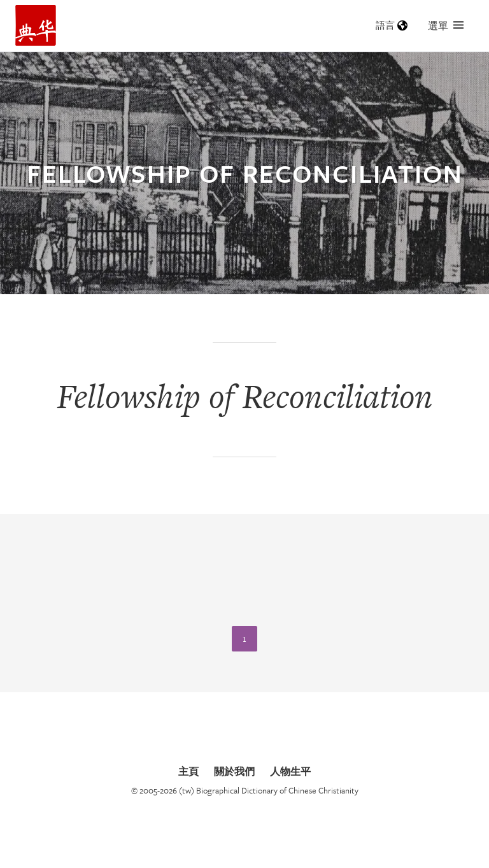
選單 (446, 25)
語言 (392, 25)
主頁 (188, 771)
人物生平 (290, 771)
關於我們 (234, 771)
